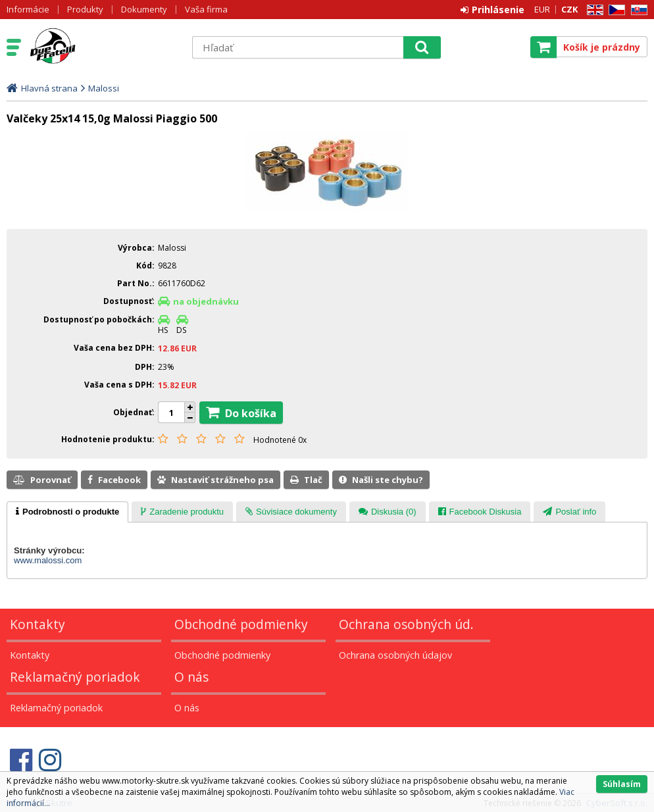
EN (593, 10)
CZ (615, 10)
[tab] (67, 512)
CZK (569, 9)
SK (637, 10)
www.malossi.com (48, 560)
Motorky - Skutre (103, 47)
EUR (542, 9)
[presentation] (67, 512)
